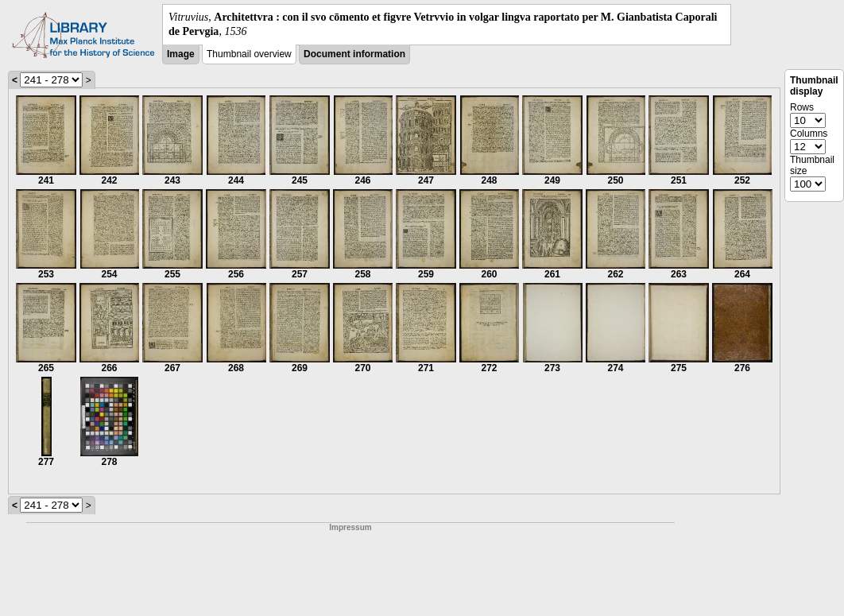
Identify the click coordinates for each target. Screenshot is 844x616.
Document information (354, 54)
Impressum (350, 527)
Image (181, 54)
